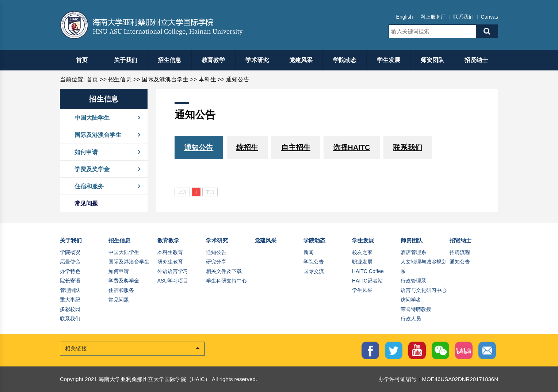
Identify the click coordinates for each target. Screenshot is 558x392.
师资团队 (432, 60)
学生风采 (362, 290)
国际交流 (314, 271)
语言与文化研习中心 (424, 290)
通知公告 (238, 79)
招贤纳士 (476, 60)
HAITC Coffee (368, 271)
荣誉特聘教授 (416, 309)
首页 (82, 60)
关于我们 (126, 60)
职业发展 (362, 262)
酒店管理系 (413, 252)
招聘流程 (460, 252)
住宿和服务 (89, 186)
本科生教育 (170, 252)
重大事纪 (70, 300)
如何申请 (86, 152)
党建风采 (301, 60)
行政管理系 (413, 281)
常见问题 (86, 203)
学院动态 (345, 60)
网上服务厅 (433, 17)
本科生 (207, 79)
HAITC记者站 (367, 281)
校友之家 (362, 252)
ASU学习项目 (173, 281)
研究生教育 (170, 262)
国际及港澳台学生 (165, 79)
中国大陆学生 (92, 118)
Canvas (490, 17)
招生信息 (169, 60)
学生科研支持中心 (226, 281)
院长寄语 (70, 281)
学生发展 (389, 60)
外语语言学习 (173, 271)
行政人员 (411, 319)
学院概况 (70, 252)
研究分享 (216, 262)
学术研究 (257, 60)
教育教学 (213, 60)
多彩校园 (70, 309)
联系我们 (463, 17)
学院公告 (314, 262)
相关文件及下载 (224, 271)
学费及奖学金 (92, 169)
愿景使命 (70, 262)
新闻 (309, 252)
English (405, 17)
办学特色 (70, 271)
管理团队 (70, 290)
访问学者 (411, 300)
